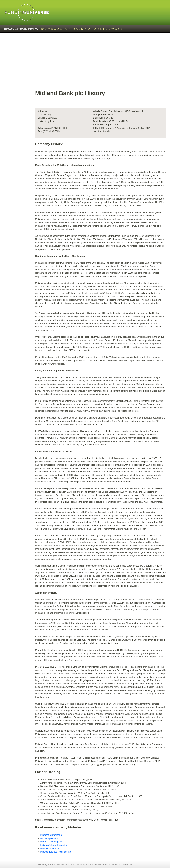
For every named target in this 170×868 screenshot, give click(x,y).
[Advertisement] (101, 63)
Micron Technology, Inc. (52, 842)
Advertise (127, 865)
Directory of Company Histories (91, 865)
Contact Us (115, 865)
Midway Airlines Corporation (54, 845)
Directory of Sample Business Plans (56, 865)
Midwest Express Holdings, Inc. (56, 852)
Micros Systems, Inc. (51, 838)
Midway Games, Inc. (51, 848)
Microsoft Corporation (51, 835)
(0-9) (44, 29)
